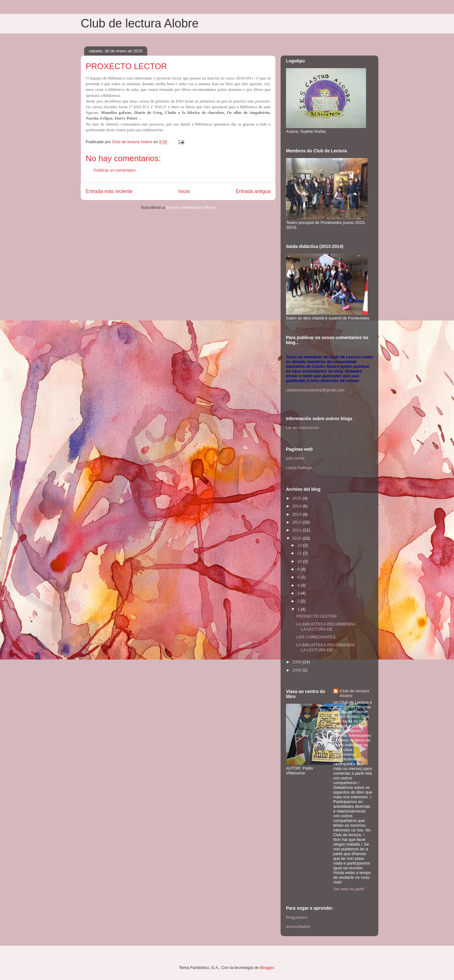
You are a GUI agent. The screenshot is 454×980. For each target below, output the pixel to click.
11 (300, 553)
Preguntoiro (297, 917)
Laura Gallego (299, 468)
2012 (297, 522)
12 (300, 545)
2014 (297, 506)
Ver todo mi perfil (349, 889)
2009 (297, 662)
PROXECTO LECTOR (316, 616)
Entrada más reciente (109, 191)
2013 (297, 514)
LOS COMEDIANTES (316, 637)
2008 (297, 670)
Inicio (184, 191)
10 (300, 561)
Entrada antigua (253, 191)
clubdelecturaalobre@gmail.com (315, 390)
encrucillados (298, 927)
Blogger (267, 968)
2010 (297, 538)
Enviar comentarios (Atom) (191, 207)
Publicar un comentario (115, 170)
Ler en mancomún (303, 428)
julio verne (295, 458)
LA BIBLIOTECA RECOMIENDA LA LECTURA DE (325, 627)
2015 (297, 498)
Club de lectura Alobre (140, 23)
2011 (297, 530)
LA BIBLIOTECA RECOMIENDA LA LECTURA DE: (325, 647)
